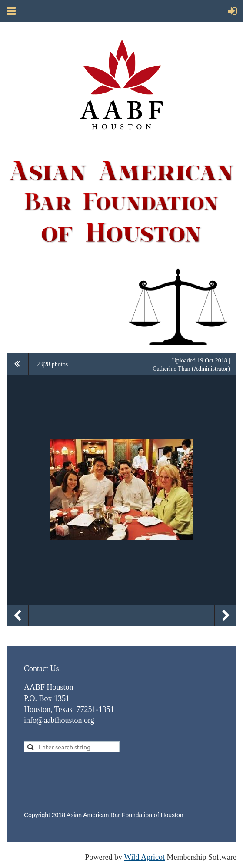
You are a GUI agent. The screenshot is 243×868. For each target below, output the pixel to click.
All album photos (18, 364)
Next (226, 615)
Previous (17, 615)
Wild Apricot (144, 857)
